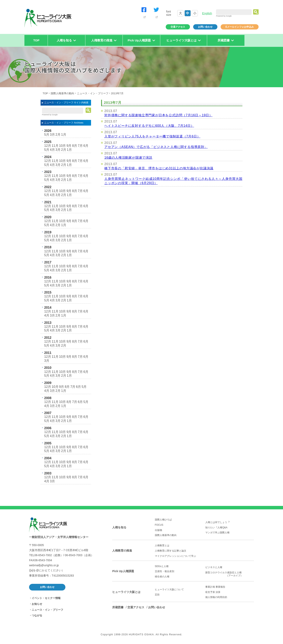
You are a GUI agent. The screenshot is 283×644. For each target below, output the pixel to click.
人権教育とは (162, 545)
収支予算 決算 (213, 592)
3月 (52, 135)
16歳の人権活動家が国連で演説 (128, 158)
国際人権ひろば (163, 520)
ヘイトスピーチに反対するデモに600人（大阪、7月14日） (149, 126)
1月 (64, 135)
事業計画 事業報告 (215, 587)
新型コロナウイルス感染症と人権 (230, 574)
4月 (52, 150)
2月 (58, 135)
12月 (48, 146)
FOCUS (159, 525)
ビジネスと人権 (214, 567)
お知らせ (37, 604)
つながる (37, 615)
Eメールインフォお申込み (240, 27)
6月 (86, 146)
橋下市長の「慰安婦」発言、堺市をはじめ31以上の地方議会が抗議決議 (159, 168)
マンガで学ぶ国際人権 (217, 533)
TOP (36, 40)
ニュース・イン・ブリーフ (93, 93)
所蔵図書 (118, 607)
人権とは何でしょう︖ (217, 522)
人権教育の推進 (122, 551)
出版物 (158, 530)
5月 (47, 135)
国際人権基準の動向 (62, 93)
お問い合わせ (205, 27)
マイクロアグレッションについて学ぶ (175, 556)
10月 (63, 146)
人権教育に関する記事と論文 (171, 551)
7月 (80, 146)
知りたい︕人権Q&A (216, 528)
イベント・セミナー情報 (46, 598)
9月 (69, 146)
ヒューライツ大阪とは (126, 592)
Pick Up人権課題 (123, 571)
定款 (157, 595)
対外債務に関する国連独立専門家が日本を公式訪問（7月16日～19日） (158, 115)
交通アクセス (178, 27)
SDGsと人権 (162, 566)
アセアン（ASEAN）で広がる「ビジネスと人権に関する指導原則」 (156, 147)
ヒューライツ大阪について (169, 589)
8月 (75, 146)
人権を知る (119, 527)
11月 (55, 146)
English (207, 13)
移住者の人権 (162, 577)
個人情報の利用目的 (216, 597)
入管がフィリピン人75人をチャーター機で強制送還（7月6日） (152, 136)
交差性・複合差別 (165, 571)
